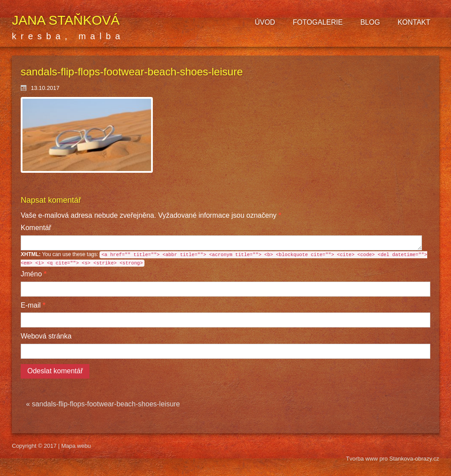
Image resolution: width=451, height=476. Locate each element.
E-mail (33, 305)
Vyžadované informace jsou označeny (151, 215)
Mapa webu (76, 446)
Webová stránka (46, 336)
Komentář (36, 228)
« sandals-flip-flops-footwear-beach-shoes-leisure (103, 404)
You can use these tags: (224, 259)
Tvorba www (363, 459)
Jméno (34, 274)
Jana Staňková (66, 20)
